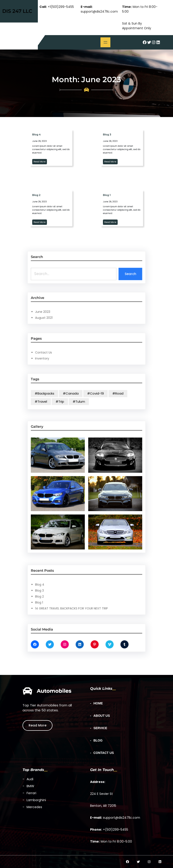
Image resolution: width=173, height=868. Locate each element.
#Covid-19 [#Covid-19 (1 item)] (91, 392)
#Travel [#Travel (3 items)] (63, 397)
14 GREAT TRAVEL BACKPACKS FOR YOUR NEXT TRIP (79, 599)
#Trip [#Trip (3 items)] (73, 397)
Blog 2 (63, 593)
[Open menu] (105, 42)
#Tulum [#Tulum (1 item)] (83, 397)
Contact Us (65, 351)
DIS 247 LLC (17, 11)
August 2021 (65, 313)
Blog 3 (63, 590)
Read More (38, 725)
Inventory (64, 354)
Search (109, 271)
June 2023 (64, 310)
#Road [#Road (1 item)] (102, 392)
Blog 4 (63, 587)
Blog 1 (62, 596)
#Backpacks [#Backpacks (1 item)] (65, 392)
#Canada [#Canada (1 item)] (79, 392)
